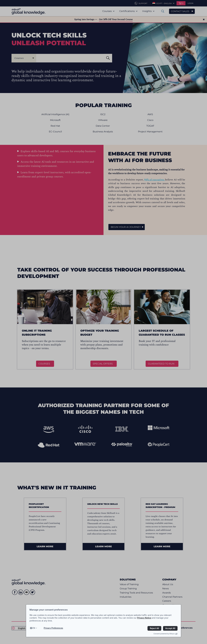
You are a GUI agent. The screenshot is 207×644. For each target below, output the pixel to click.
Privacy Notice (144, 618)
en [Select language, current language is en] (34, 628)
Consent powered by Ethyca (166, 634)
